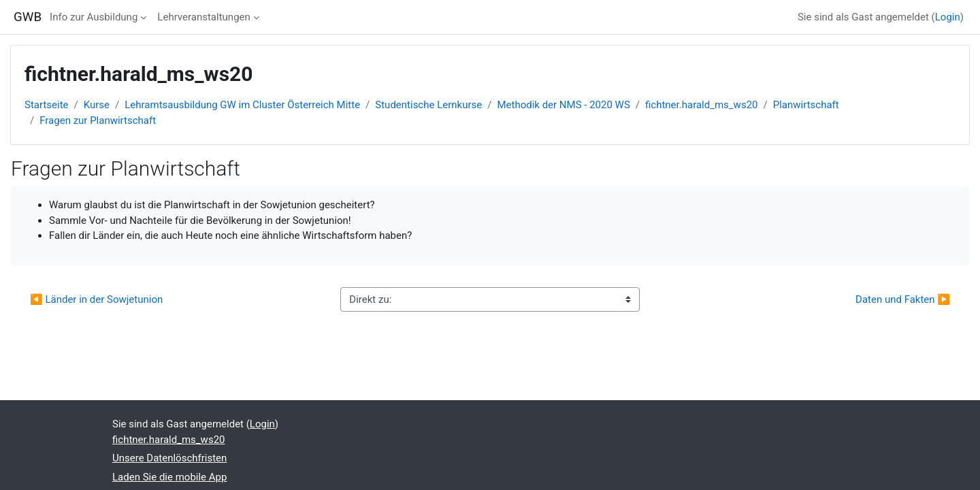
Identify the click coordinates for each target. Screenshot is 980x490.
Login (948, 17)
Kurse (97, 105)
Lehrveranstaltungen (203, 17)
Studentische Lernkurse (428, 105)
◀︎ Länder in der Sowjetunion (96, 299)
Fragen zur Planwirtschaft (98, 120)
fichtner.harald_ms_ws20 (702, 105)
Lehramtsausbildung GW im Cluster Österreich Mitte (242, 105)
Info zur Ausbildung (94, 17)
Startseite (47, 105)
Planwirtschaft (806, 105)
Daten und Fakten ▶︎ (903, 299)
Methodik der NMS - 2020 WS (563, 105)
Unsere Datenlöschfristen (169, 458)
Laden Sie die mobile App (169, 477)
